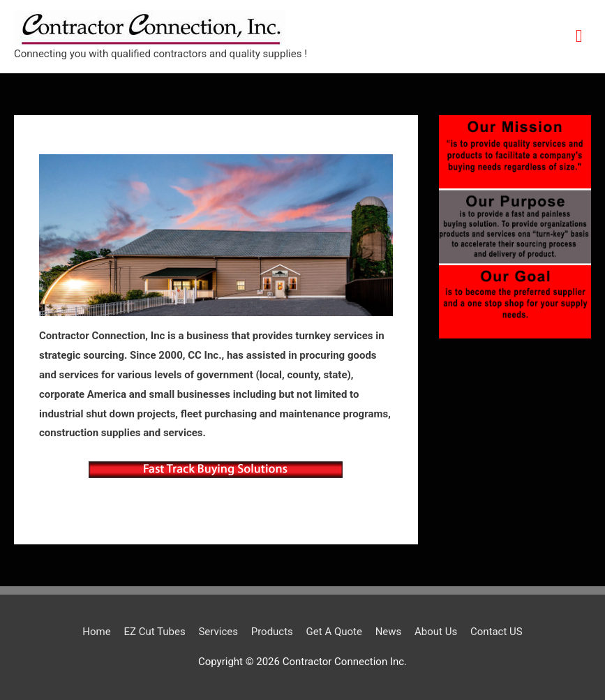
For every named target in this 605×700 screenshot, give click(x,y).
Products (272, 632)
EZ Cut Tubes (154, 632)
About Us (436, 632)
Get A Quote (334, 632)
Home (96, 632)
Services (218, 632)
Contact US (496, 632)
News (389, 632)
